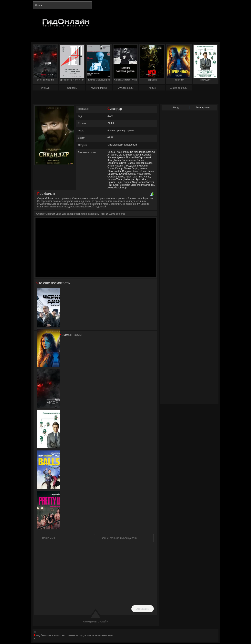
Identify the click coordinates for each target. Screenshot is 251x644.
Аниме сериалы (179, 88)
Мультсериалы (125, 88)
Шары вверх (49, 470)
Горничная (179, 63)
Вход (176, 108)
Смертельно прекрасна (49, 510)
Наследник (205, 63)
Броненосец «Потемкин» (72, 63)
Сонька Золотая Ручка (125, 63)
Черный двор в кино (49, 308)
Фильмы (45, 88)
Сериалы (72, 88)
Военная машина (45, 63)
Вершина (152, 63)
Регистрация (203, 108)
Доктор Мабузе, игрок (99, 63)
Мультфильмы (99, 88)
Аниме (152, 88)
